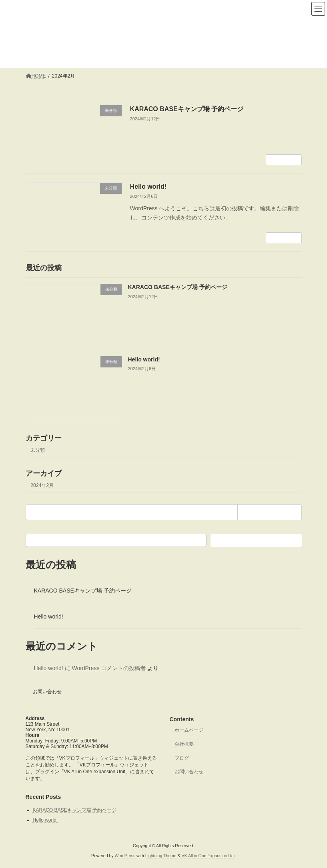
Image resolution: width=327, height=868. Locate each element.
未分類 (38, 450)
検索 (256, 540)
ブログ (182, 758)
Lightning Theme (161, 856)
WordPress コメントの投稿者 (109, 668)
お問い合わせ (47, 692)
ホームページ (189, 730)
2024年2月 (42, 485)
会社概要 (184, 744)
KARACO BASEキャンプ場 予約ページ (187, 109)
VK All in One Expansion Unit (209, 856)
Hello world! (148, 187)
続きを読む (284, 160)
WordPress (125, 856)
